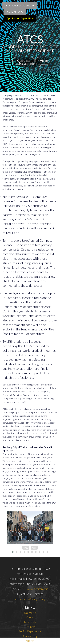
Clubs (30, 617)
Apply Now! (13, 12)
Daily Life (30, 613)
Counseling (30, 636)
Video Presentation (33, 62)
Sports (30, 641)
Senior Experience (30, 631)
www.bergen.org (37, 589)
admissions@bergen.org (30, 599)
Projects (30, 627)
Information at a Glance (18, 5)
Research (30, 622)
